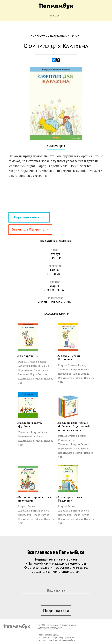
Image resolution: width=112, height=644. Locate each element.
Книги (77, 37)
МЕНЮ (55, 17)
